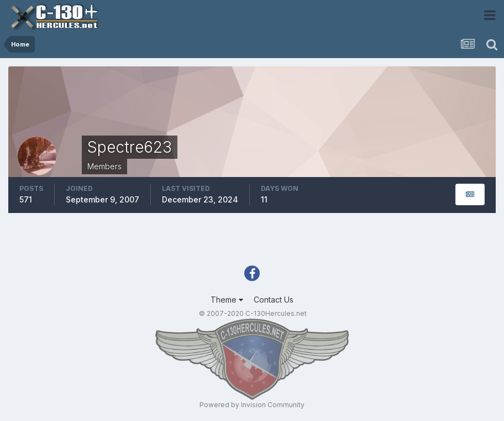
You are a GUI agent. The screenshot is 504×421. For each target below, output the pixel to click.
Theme (227, 300)
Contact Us (274, 300)
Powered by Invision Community (252, 405)
